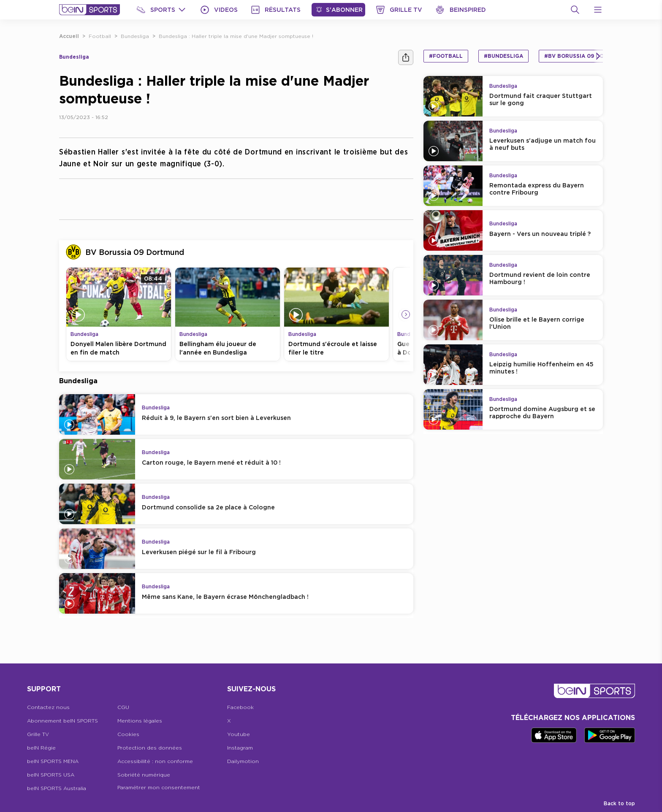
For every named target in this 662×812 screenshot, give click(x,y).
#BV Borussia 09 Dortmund (586, 56)
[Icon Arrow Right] (406, 314)
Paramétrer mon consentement (159, 787)
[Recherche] (575, 10)
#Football (446, 56)
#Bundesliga (503, 56)
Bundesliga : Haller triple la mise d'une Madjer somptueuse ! (236, 36)
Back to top (619, 803)
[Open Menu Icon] (598, 10)
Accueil (69, 36)
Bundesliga (135, 36)
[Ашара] (406, 57)
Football (100, 36)
